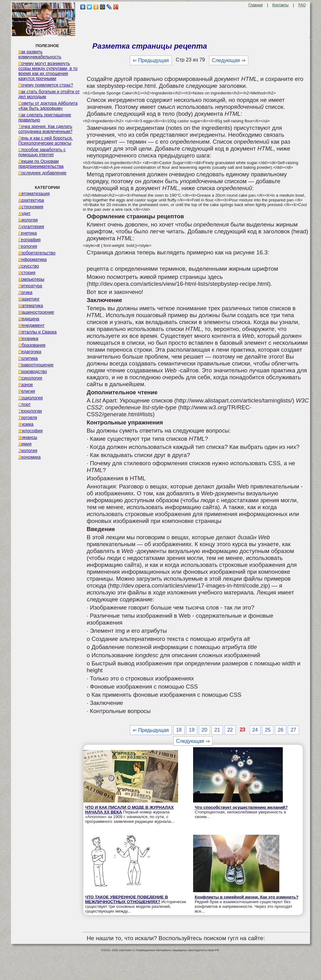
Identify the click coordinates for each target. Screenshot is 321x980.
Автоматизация (34, 194)
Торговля (28, 418)
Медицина (29, 319)
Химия (25, 444)
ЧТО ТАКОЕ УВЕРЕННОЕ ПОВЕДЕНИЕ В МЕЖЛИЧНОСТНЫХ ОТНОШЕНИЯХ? (126, 899)
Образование (32, 345)
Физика (26, 424)
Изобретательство (37, 253)
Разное (26, 385)
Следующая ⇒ (229, 60)
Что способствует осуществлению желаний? (241, 807)
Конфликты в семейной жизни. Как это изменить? (247, 897)
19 (192, 730)
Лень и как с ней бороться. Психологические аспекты (45, 141)
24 (255, 730)
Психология (30, 378)
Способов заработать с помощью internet (42, 152)
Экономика (29, 457)
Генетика (27, 233)
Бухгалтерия (31, 226)
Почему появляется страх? (46, 85)
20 (204, 730)
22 (230, 730)
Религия (26, 391)
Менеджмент (31, 325)
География (29, 240)
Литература (30, 286)
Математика (31, 306)
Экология (28, 450)
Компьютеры (31, 279)
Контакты (281, 5)
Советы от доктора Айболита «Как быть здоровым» (48, 106)
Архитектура (31, 200)
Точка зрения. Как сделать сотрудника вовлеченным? (45, 129)
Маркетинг (29, 299)
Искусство (29, 266)
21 (217, 730)
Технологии (30, 411)
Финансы (28, 437)
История (27, 273)
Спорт (24, 404)
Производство (32, 371)
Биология (28, 220)
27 (293, 730)
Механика (28, 338)
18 (179, 730)
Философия (30, 431)
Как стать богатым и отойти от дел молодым (49, 94)
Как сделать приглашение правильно (45, 117)
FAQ (302, 5)
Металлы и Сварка (37, 332)
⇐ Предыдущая (151, 60)
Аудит (24, 213)
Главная (255, 5)
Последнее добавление (42, 173)
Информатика (32, 259)
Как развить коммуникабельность (40, 54)
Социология (30, 398)
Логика (25, 292)
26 (281, 730)
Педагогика (30, 352)
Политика (28, 358)
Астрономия (31, 207)
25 (268, 730)
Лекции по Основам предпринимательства (41, 164)
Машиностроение (36, 312)
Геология (28, 246)
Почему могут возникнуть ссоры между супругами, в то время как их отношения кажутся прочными (48, 71)
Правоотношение (36, 365)
